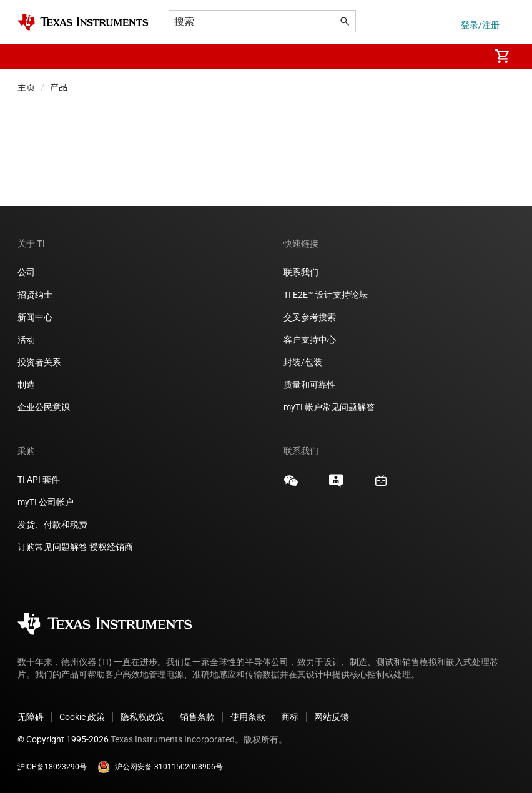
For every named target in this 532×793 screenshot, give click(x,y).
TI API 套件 (39, 480)
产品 (59, 87)
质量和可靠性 (311, 385)
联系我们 (301, 272)
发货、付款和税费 (52, 525)
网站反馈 (332, 717)
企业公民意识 (44, 407)
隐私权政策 (142, 717)
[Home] (83, 22)
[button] (30, 56)
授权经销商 (111, 547)
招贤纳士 (35, 295)
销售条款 (197, 717)
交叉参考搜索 (310, 317)
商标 (290, 717)
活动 (26, 340)
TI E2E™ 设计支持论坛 (326, 295)
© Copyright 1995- (63, 739)
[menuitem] (467, 56)
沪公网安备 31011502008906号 (160, 767)
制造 (26, 385)
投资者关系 (39, 362)
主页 (26, 87)
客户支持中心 (310, 340)
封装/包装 (303, 362)
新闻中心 (35, 317)
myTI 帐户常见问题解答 (329, 407)
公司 (26, 272)
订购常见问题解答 (52, 547)
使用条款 (248, 717)
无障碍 (31, 717)
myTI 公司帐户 (46, 502)
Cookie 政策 (82, 717)
